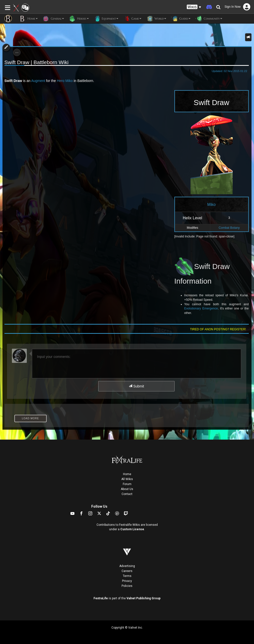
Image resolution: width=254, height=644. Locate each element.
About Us (127, 489)
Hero (61, 81)
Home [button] (29, 19)
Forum (127, 484)
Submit (136, 386)
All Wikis (127, 479)
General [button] (53, 19)
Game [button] (132, 19)
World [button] (156, 19)
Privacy (127, 581)
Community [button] (209, 19)
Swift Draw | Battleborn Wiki (37, 62)
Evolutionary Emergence (201, 308)
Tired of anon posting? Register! (218, 329)
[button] (194, 7)
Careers (127, 571)
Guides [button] (181, 19)
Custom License (132, 529)
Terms (127, 576)
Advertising (127, 566)
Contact (127, 494)
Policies (127, 586)
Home (127, 474)
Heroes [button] (79, 19)
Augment (38, 81)
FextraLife (101, 598)
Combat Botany (229, 228)
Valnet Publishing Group (143, 598)
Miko (69, 81)
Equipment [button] (106, 19)
